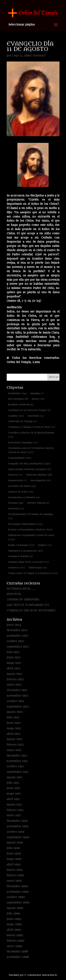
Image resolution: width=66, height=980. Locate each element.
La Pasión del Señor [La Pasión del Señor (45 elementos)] (22, 486)
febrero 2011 (15, 810)
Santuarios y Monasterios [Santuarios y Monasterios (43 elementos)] (26, 551)
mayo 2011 (14, 794)
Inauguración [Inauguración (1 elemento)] (17, 480)
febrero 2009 (15, 941)
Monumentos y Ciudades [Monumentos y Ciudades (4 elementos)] (24, 497)
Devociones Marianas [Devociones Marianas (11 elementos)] (23, 443)
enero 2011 (14, 815)
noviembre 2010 (18, 826)
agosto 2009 (15, 908)
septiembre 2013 (18, 647)
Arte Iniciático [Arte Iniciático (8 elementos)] (18, 399)
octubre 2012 (15, 701)
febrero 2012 (15, 745)
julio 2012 (13, 717)
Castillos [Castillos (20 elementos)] (16, 416)
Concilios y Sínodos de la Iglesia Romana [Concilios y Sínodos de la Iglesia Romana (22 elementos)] (31, 435)
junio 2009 (14, 919)
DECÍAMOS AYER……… (21, 589)
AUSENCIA (14, 594)
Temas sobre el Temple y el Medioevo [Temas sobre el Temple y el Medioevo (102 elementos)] (33, 573)
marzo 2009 (15, 935)
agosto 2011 (15, 777)
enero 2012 (14, 750)
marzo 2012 (15, 739)
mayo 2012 (14, 728)
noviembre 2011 (17, 761)
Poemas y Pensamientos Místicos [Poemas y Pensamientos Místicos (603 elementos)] (30, 530)
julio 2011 (13, 783)
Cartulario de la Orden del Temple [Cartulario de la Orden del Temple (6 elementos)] (29, 410)
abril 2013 (13, 669)
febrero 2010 (15, 875)
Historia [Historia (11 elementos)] (15, 475)
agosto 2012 (15, 712)
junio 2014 (14, 625)
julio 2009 (13, 914)
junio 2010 (14, 854)
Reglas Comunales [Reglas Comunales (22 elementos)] (21, 545)
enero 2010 (14, 881)
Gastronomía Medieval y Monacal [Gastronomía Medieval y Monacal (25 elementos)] (30, 469)
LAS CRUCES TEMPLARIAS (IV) (28, 605)
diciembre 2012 (17, 690)
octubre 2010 (15, 832)
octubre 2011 (15, 766)
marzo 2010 (15, 870)
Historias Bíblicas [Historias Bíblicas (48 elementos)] (39, 475)
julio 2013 (13, 652)
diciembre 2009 (17, 886)
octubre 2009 (16, 897)
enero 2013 (14, 685)
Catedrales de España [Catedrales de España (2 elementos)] (22, 421)
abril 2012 (13, 734)
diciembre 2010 (17, 821)
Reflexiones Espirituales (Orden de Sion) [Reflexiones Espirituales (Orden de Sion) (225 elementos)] (31, 537)
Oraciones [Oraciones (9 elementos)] (16, 508)
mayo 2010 (14, 859)
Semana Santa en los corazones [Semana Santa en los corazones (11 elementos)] (29, 562)
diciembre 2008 (17, 952)
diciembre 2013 (17, 630)
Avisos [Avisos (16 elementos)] (38, 399)
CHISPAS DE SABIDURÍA (23, 600)
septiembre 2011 (18, 772)
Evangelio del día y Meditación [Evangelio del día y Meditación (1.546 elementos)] (29, 464)
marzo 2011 (14, 805)
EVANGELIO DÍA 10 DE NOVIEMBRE (31, 611)
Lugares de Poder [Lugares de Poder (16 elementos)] (21, 492)
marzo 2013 (14, 674)
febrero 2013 (15, 679)
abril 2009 (14, 930)
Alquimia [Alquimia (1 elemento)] (37, 393)
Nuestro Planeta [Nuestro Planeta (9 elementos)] (38, 503)
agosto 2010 (15, 843)
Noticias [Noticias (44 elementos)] (16, 503)
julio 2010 (13, 848)
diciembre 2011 (17, 756)
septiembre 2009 (18, 903)
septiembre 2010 (18, 837)
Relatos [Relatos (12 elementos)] (45, 545)
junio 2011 (13, 788)
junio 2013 (14, 658)
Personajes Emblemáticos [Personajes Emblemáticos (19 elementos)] (25, 524)
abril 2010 (14, 865)
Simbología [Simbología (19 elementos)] (37, 568)
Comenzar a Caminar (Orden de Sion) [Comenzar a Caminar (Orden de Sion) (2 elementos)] (32, 427)
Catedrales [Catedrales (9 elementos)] (36, 416)
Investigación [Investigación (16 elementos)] (41, 480)
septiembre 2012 (18, 707)
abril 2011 (13, 799)
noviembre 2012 (17, 696)
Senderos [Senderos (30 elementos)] (16, 568)
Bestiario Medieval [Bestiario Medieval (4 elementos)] (21, 405)
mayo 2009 (14, 924)
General (38, 56)
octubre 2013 (15, 641)
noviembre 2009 (18, 892)
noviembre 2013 (17, 636)
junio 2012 (14, 723)
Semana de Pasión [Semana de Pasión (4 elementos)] (20, 556)
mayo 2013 (14, 663)
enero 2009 (14, 946)
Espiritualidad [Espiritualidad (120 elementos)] (20, 458)
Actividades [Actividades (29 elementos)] (17, 393)
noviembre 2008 (18, 957)
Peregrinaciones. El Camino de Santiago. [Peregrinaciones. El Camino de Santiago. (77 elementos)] (31, 516)
